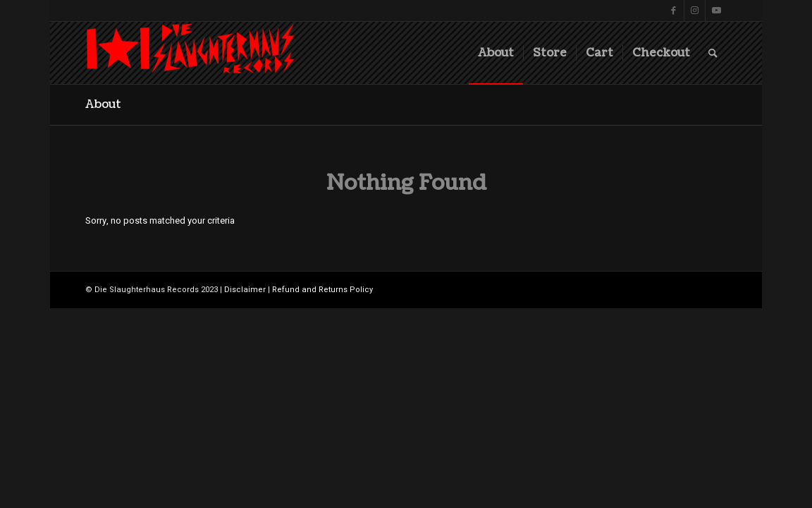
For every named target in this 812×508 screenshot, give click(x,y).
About (103, 104)
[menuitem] (496, 53)
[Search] (713, 53)
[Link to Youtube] (716, 11)
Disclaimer (245, 290)
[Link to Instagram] (695, 11)
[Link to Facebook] (673, 11)
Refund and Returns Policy (322, 290)
